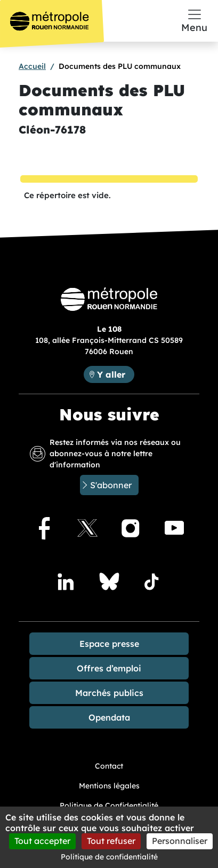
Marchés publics (109, 693)
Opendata (109, 717)
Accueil (32, 66)
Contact (109, 766)
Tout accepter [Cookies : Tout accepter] (42, 841)
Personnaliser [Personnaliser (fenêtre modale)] (180, 841)
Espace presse (109, 644)
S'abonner (111, 485)
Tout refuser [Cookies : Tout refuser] (111, 841)
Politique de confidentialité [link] (109, 857)
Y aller (111, 374)
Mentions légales (109, 786)
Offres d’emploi (109, 668)
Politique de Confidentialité (109, 806)
